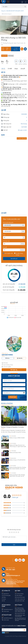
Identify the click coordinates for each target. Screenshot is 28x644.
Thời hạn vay (6, 241)
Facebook (25, 62)
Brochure (20, 62)
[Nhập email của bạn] (12, 630)
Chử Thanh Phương (7, 355)
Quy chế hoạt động (19, 594)
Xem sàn (20, 358)
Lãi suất (23, 68)
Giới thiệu (4, 597)
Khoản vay (6, 229)
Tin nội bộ (4, 599)
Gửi (14, 545)
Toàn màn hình (22, 138)
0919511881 (5, 611)
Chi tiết (10, 68)
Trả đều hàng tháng (19, 254)
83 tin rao (8, 358)
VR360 (16, 62)
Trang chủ (3, 11)
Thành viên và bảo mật (20, 599)
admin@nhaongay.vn (13, 575)
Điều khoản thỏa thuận (20, 597)
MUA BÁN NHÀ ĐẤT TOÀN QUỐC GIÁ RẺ (15, 11)
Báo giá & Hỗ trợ (5, 594)
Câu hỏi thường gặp (6, 595)
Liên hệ (3, 601)
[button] (12, 33)
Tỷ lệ (4, 235)
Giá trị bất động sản (8, 222)
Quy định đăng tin (19, 595)
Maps (16, 68)
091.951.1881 (11, 569)
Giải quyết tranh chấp (20, 601)
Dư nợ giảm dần (9, 253)
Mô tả (3, 68)
